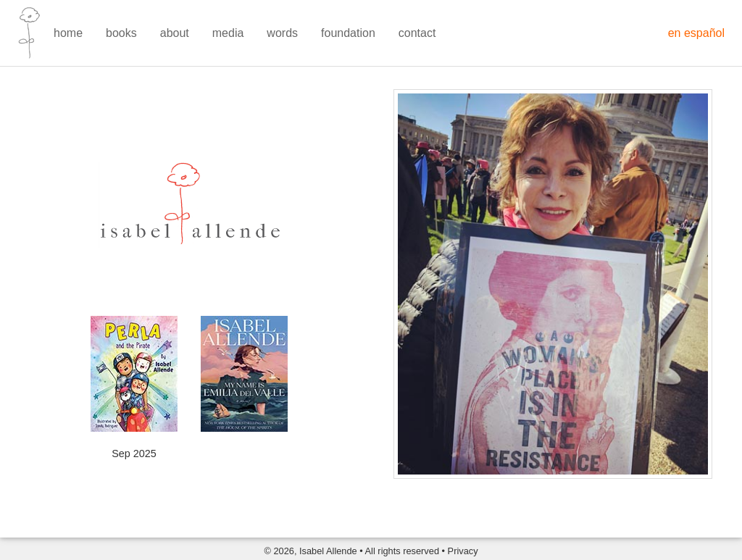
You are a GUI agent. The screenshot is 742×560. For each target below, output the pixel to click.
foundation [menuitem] (348, 33)
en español (696, 33)
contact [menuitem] (417, 33)
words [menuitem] (282, 33)
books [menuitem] (121, 33)
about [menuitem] (175, 33)
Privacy (463, 551)
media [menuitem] (228, 33)
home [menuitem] (68, 33)
